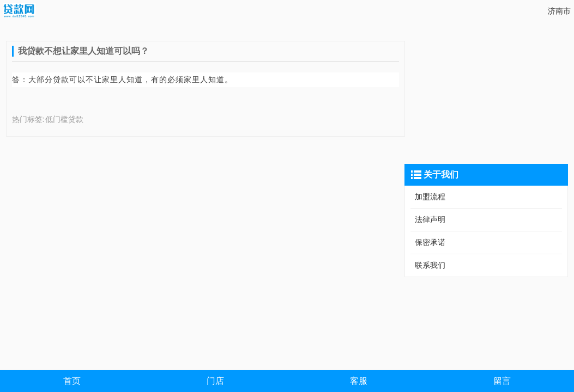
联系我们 (430, 265)
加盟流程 (430, 197)
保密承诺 (430, 242)
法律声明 (430, 219)
